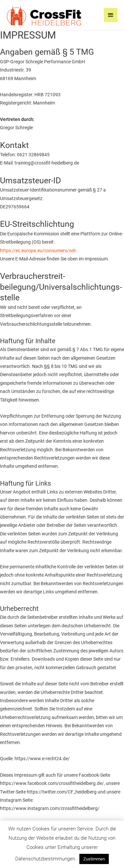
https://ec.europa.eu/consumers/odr (38, 251)
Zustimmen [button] (94, 859)
